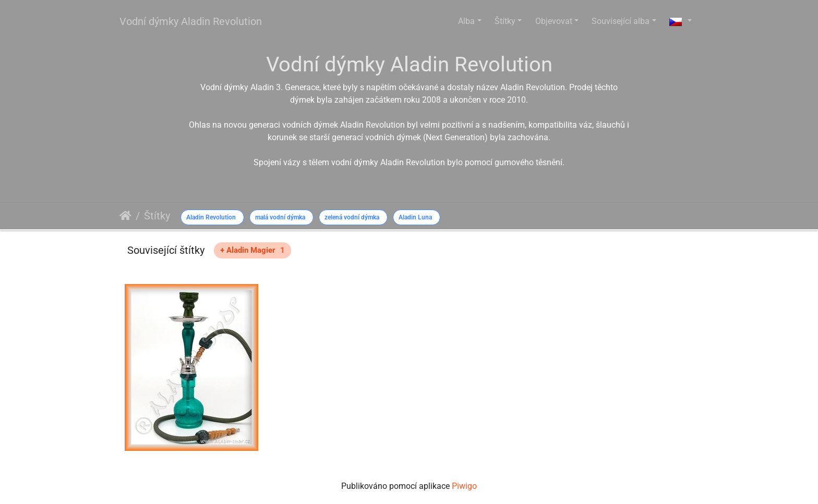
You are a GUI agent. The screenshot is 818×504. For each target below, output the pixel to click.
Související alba (621, 21)
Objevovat (554, 21)
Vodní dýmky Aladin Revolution (191, 21)
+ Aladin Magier (252, 250)
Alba (466, 21)
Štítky (505, 21)
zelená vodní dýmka (352, 217)
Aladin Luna (415, 217)
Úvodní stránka (125, 216)
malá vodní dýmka (280, 217)
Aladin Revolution (211, 217)
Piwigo (464, 486)
